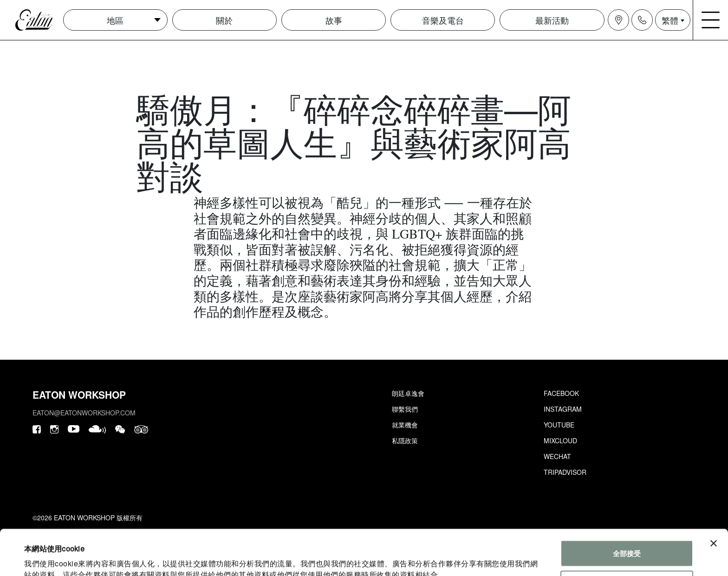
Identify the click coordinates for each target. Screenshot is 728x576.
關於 (224, 20)
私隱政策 (405, 440)
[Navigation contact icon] (642, 20)
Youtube (559, 425)
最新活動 (552, 20)
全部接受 (627, 511)
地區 (115, 20)
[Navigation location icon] (618, 20)
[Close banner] (714, 501)
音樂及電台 (443, 20)
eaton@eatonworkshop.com (84, 413)
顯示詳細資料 (45, 558)
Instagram (563, 409)
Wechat (557, 456)
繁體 (670, 20)
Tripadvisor (565, 472)
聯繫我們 (405, 409)
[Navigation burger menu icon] (711, 20)
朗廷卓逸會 (408, 393)
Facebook (561, 393)
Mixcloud (560, 440)
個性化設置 (627, 541)
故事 (334, 20)
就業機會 (405, 425)
